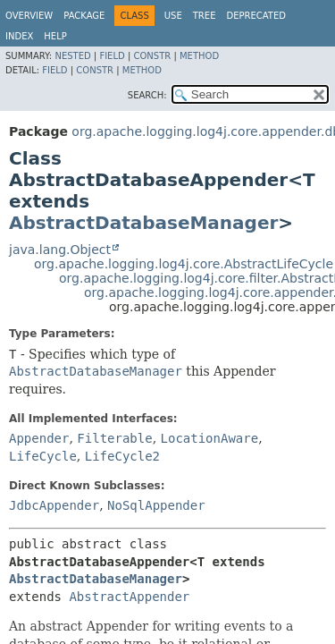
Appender (39, 438)
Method (199, 56)
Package (84, 16)
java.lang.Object (60, 250)
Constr (152, 56)
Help (55, 36)
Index (19, 36)
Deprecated (256, 16)
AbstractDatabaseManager (143, 223)
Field (112, 56)
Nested (72, 56)
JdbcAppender (54, 505)
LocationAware (210, 438)
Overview (29, 16)
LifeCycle (43, 456)
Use (173, 16)
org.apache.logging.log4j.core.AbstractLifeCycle (184, 264)
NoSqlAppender (156, 505)
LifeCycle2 (122, 456)
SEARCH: (147, 95)
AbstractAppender (129, 597)
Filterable (114, 438)
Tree (205, 16)
